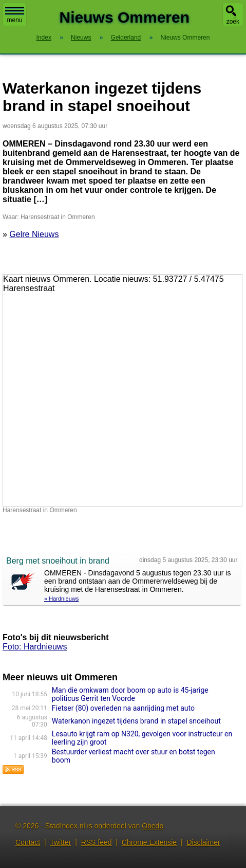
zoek (233, 22)
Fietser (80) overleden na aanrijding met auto (123, 708)
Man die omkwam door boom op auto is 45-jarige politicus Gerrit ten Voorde (130, 694)
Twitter (60, 842)
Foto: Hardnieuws (35, 647)
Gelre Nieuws (34, 234)
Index (44, 38)
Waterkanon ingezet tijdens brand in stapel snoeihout (136, 721)
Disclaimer (203, 842)
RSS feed (97, 842)
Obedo (153, 826)
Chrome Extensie (149, 842)
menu (15, 15)
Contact (28, 842)
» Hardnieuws (61, 599)
